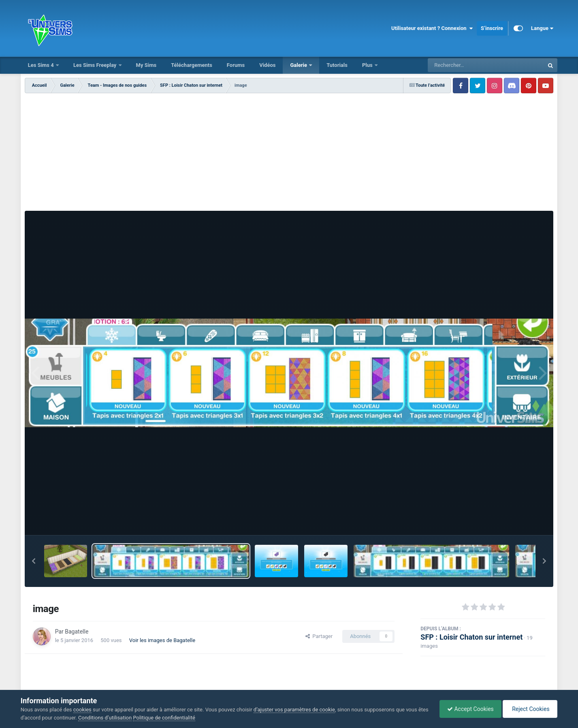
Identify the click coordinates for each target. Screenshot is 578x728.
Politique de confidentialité (175, 718)
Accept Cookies (468, 709)
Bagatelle (77, 632)
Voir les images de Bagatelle (162, 640)
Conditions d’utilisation (116, 718)
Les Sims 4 (42, 65)
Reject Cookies (529, 709)
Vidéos (267, 65)
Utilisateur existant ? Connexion (432, 28)
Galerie (299, 65)
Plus (368, 65)
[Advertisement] (289, 154)
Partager (319, 636)
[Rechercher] (464, 65)
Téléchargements (192, 65)
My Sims (146, 65)
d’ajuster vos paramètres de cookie (294, 710)
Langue (542, 28)
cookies (82, 710)
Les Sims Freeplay (96, 65)
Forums (236, 65)
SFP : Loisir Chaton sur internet (471, 637)
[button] (34, 561)
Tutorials (337, 65)
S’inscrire (492, 28)
